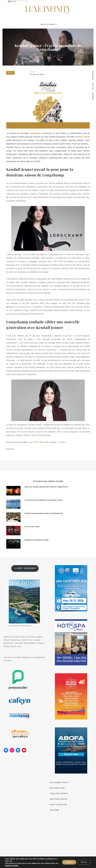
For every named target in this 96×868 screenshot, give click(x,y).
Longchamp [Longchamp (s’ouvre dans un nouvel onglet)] (35, 133)
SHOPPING (55, 810)
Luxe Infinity (33, 442)
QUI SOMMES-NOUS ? (60, 782)
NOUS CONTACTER (58, 805)
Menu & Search (48, 24)
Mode (62, 442)
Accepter (69, 862)
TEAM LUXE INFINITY (59, 794)
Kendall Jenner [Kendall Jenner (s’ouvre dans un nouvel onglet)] (83, 137)
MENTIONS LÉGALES (59, 799)
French (12, 2)
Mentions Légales (15, 866)
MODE (10, 73)
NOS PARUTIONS (57, 788)
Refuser (84, 862)
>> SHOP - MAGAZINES (25, 568)
